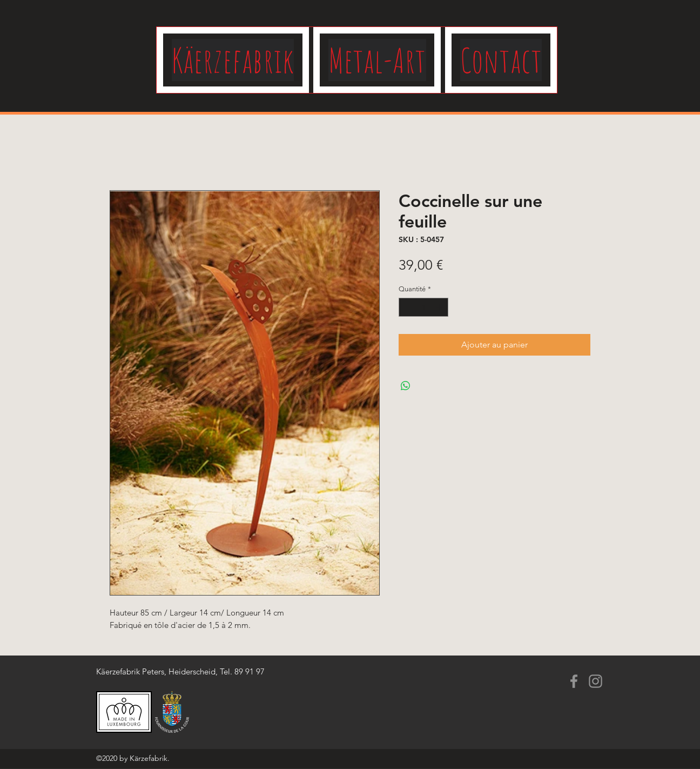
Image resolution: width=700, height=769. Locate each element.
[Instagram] (595, 681)
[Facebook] (574, 681)
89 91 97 (250, 671)
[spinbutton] (424, 307)
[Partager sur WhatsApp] (406, 386)
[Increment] (441, 307)
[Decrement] (407, 307)
